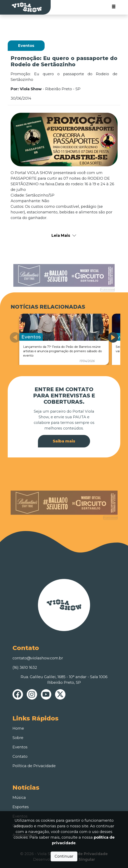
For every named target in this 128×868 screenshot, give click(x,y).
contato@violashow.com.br (38, 658)
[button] (113, 337)
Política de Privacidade (34, 766)
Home (18, 728)
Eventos (20, 747)
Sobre (18, 738)
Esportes (21, 807)
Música (19, 798)
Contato (20, 757)
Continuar (64, 856)
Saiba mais (64, 441)
